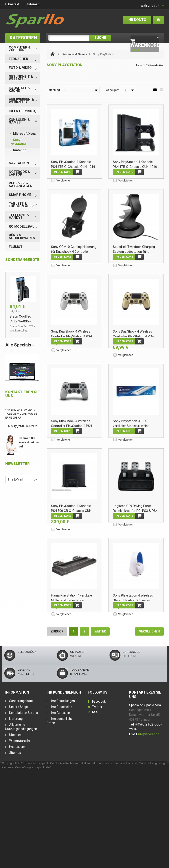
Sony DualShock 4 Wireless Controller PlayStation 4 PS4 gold (133, 372)
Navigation (19, 163)
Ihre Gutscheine (61, 803)
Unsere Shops (19, 803)
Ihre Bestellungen (63, 797)
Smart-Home (20, 195)
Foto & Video (20, 68)
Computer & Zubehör (20, 49)
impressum (17, 842)
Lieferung (16, 814)
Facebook (99, 797)
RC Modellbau (22, 226)
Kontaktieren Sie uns (24, 808)
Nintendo (18, 150)
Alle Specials (18, 345)
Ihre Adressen (60, 808)
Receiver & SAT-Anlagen (21, 185)
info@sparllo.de (148, 830)
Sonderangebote (21, 797)
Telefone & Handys (19, 216)
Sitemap (33, 4)
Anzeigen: (112, 90)
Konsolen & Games (19, 121)
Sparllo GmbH (49, 859)
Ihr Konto (137, 20)
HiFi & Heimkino (22, 111)
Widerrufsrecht (20, 836)
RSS (95, 808)
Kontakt (14, 4)
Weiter (100, 727)
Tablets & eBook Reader (21, 205)
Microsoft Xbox (23, 134)
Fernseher (18, 59)
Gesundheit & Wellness (21, 78)
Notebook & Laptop (19, 173)
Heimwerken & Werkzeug (21, 101)
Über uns (15, 831)
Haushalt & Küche (19, 89)
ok (36, 479)
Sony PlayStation (18, 142)
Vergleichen (64, 181)
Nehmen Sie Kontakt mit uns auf (29, 442)
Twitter (97, 803)
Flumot (16, 247)
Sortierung (53, 90)
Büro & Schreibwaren (22, 237)
